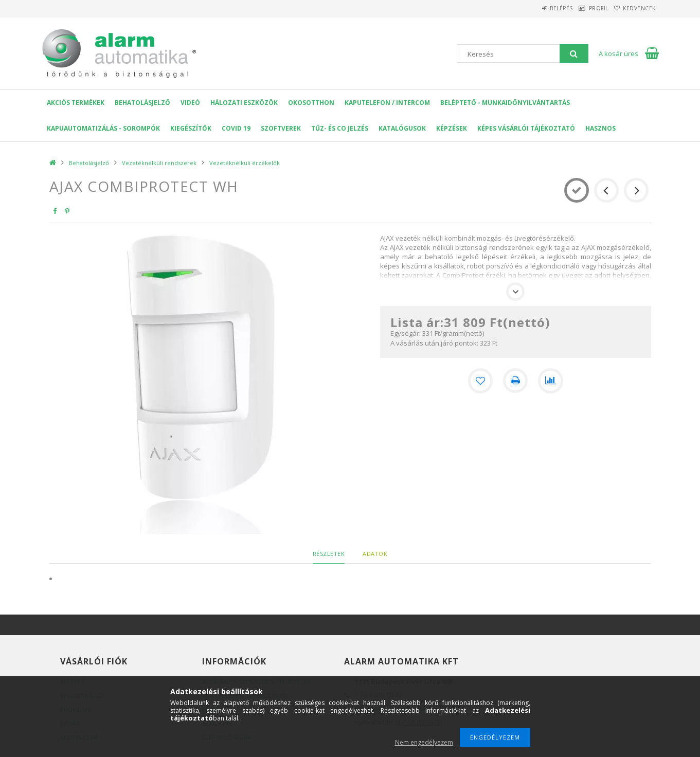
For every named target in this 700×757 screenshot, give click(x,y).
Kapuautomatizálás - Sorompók (103, 128)
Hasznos (600, 128)
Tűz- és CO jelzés (340, 128)
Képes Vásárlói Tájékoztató (526, 128)
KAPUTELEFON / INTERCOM (387, 103)
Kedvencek (635, 8)
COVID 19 (236, 128)
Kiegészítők (191, 128)
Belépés (538, 8)
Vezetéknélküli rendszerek (159, 163)
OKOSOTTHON (311, 103)
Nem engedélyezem (424, 742)
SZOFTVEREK (281, 128)
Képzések (452, 128)
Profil (584, 8)
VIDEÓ (190, 103)
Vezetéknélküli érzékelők (245, 163)
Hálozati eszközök (244, 103)
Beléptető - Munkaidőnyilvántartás (505, 103)
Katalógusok (402, 128)
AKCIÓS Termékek (76, 103)
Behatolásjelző (142, 103)
